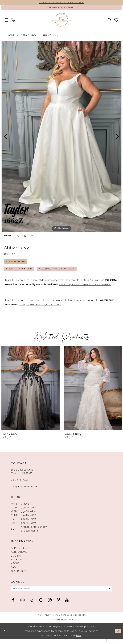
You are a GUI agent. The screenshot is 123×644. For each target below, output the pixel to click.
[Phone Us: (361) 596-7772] (13, 21)
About (15, 567)
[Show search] (109, 21)
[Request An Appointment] (61, 8)
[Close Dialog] (5, 636)
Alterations (19, 556)
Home (11, 37)
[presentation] (31, 392)
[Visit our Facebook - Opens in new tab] (13, 605)
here (79, 640)
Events (16, 560)
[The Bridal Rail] (62, 21)
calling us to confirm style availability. (40, 308)
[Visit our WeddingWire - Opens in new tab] (50, 605)
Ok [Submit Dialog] (118, 636)
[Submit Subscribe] (109, 593)
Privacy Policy (44, 620)
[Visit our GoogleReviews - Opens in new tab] (41, 605)
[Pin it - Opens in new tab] (25, 237)
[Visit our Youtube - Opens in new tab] (67, 605)
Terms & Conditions (62, 620)
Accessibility (80, 620)
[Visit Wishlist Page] (116, 21)
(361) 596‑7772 (19, 484)
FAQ (13, 571)
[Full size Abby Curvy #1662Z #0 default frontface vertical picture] (61, 138)
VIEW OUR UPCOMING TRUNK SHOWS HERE (61, 3)
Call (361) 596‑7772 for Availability (66, 272)
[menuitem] (6, 21)
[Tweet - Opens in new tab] (18, 237)
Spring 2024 (50, 37)
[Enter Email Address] (61, 593)
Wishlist (17, 563)
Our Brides (18, 575)
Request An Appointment (22, 272)
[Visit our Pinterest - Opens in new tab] (58, 605)
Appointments (21, 552)
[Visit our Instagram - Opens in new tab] (23, 605)
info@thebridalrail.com (24, 490)
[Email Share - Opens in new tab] (32, 237)
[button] (6, 21)
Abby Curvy (29, 37)
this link (109, 284)
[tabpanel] (61, 138)
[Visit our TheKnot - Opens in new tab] (32, 605)
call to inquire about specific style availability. (85, 288)
